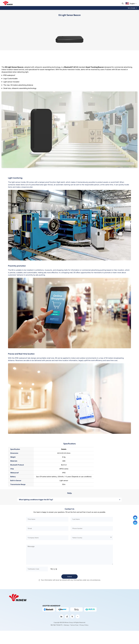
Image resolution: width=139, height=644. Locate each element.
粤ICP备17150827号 (57, 625)
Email (135, 523)
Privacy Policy (84, 625)
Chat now (135, 518)
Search (123, 4)
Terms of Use (74, 625)
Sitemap (66, 625)
